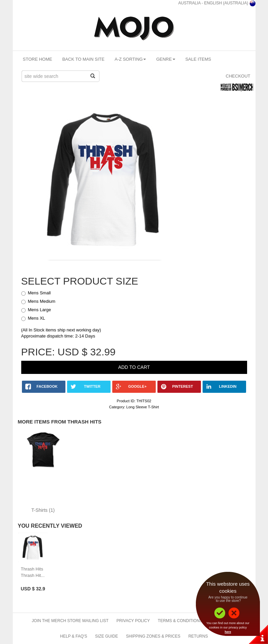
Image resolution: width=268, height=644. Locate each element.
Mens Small (39, 293)
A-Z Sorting (130, 59)
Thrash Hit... (33, 575)
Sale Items (198, 59)
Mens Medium (42, 301)
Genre (166, 59)
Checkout (238, 76)
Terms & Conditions (180, 621)
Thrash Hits (32, 569)
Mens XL (37, 318)
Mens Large (40, 310)
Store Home (38, 59)
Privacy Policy (133, 621)
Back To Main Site (83, 59)
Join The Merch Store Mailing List (70, 621)
